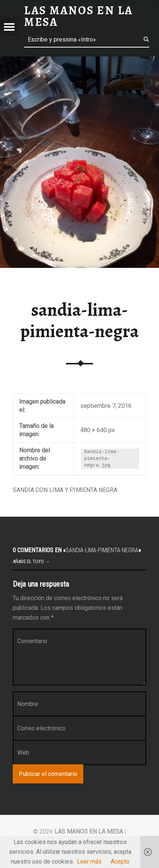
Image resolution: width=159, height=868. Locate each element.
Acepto (120, 861)
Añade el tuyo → (31, 561)
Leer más (89, 861)
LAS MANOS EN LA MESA (89, 832)
